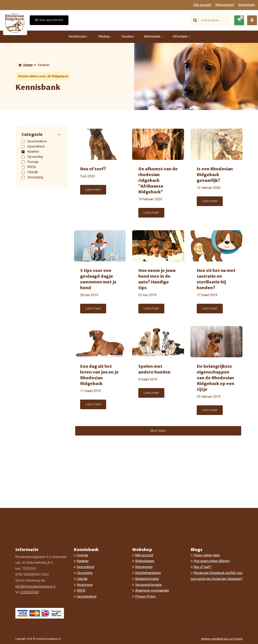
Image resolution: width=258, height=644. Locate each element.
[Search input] (216, 20)
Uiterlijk (82, 579)
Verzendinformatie (149, 585)
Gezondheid (85, 567)
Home (26, 65)
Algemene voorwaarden (152, 591)
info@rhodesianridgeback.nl (35, 586)
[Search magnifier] (195, 20)
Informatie (180, 36)
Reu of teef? (203, 567)
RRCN (81, 591)
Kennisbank (247, 5)
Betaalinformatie (147, 579)
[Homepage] (15, 23)
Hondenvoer (77, 36)
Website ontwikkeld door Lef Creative (222, 639)
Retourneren (144, 567)
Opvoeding (85, 573)
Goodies (128, 36)
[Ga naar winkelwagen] (239, 20)
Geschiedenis (87, 596)
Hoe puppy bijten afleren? (212, 561)
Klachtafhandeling (148, 573)
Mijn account (202, 5)
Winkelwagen (225, 5)
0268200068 (30, 592)
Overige (82, 555)
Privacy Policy (145, 596)
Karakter (83, 561)
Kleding (104, 36)
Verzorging (85, 585)
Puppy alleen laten (207, 555)
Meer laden (158, 431)
